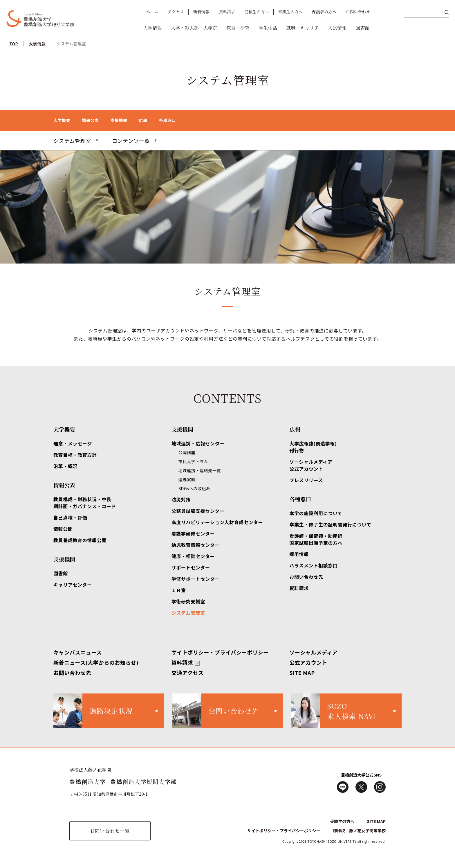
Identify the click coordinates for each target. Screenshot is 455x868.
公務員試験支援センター (198, 511)
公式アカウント (308, 662)
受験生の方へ (257, 12)
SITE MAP (302, 673)
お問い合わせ (358, 12)
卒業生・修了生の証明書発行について (330, 524)
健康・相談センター (193, 556)
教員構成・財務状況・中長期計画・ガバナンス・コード (85, 503)
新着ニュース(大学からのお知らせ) (96, 662)
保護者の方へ (324, 12)
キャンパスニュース (78, 652)
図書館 (363, 28)
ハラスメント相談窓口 (313, 565)
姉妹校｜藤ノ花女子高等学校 (359, 831)
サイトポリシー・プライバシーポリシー (220, 652)
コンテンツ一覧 (131, 141)
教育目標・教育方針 (75, 455)
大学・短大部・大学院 (194, 28)
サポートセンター (191, 567)
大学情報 (152, 28)
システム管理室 (71, 44)
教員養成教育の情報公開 (80, 540)
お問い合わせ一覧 (110, 831)
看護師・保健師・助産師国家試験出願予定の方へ (316, 539)
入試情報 (337, 28)
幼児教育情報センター (196, 545)
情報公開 (63, 529)
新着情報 (201, 12)
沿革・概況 (65, 466)
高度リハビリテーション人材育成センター (217, 522)
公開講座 (187, 452)
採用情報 (299, 554)
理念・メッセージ (73, 443)
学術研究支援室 (188, 601)
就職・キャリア (303, 28)
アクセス (176, 12)
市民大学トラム (193, 461)
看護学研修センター (193, 533)
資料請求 (227, 12)
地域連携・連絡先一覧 (200, 470)
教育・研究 (238, 28)
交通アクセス (188, 673)
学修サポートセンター (196, 579)
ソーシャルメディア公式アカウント (311, 465)
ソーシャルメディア (313, 652)
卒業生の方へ (290, 12)
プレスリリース (306, 480)
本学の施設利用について (316, 513)
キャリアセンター (73, 585)
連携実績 (187, 479)
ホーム (152, 12)
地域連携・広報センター (198, 443)
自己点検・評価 (70, 517)
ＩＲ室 (179, 590)
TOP (14, 44)
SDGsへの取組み (194, 488)
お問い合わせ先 (306, 577)
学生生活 (268, 28)
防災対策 (181, 499)
